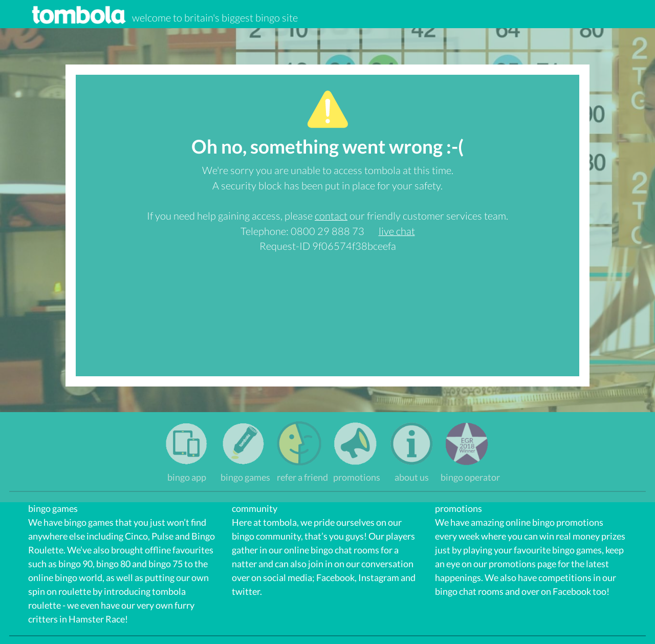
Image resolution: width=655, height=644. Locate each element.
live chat (397, 231)
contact (331, 216)
